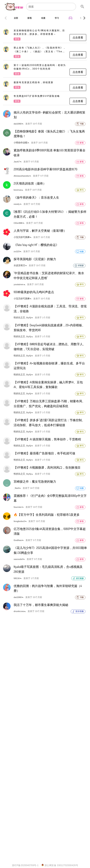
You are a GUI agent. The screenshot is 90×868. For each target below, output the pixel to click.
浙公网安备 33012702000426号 (60, 865)
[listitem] (45, 35)
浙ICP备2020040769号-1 (25, 865)
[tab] (16, 18)
